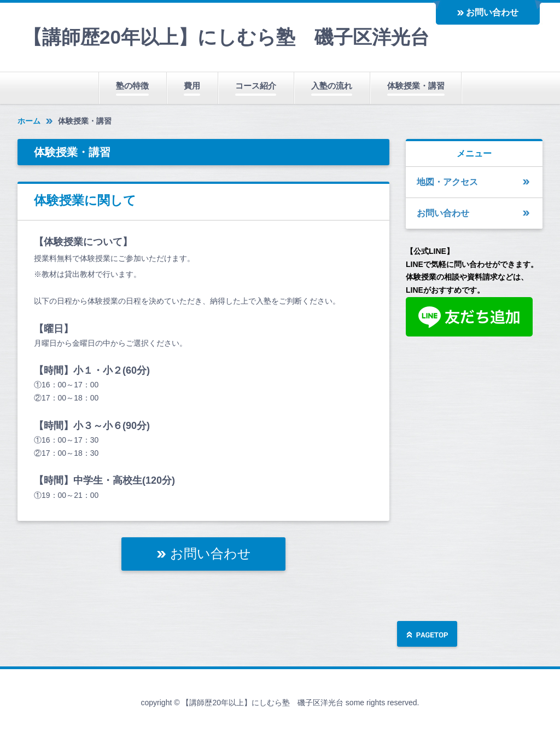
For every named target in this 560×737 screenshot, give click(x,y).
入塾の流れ (332, 86)
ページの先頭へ (427, 635)
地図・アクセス (447, 182)
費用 (192, 86)
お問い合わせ (492, 12)
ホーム (29, 121)
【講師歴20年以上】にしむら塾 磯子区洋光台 (226, 37)
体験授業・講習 (416, 86)
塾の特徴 (132, 86)
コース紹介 (256, 86)
